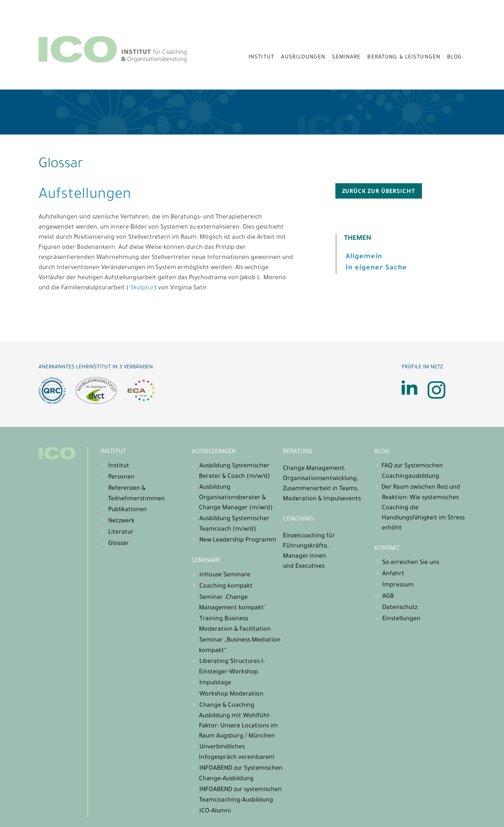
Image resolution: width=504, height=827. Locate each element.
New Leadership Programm (238, 540)
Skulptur (142, 288)
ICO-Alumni (215, 811)
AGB (388, 597)
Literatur (121, 532)
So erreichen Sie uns (411, 563)
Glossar (119, 544)
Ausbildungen (303, 58)
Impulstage (215, 683)
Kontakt (387, 549)
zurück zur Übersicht (379, 192)
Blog (455, 58)
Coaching (298, 519)
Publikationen (128, 510)
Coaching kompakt (226, 586)
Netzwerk (121, 521)
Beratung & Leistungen (404, 58)
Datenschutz (400, 608)
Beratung (298, 452)
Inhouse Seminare (225, 575)
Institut (261, 58)
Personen (121, 477)
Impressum (398, 585)
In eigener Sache (376, 268)
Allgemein (364, 257)
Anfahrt (393, 574)
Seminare (346, 58)
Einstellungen (401, 619)
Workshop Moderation (231, 694)
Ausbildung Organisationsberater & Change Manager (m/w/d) (236, 498)
